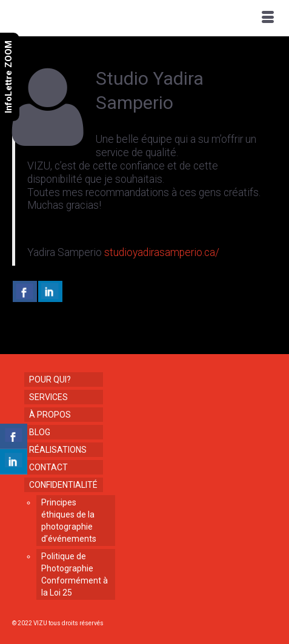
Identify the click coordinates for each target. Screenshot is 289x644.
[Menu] (268, 18)
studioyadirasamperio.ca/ (161, 252)
